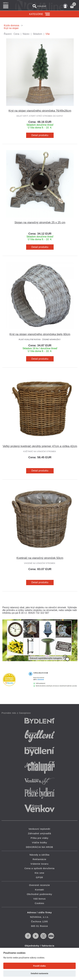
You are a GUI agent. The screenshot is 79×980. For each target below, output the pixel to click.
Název (26, 34)
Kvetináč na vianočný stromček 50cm (40, 558)
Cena (16, 34)
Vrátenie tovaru (39, 864)
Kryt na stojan (11, 28)
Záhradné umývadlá (39, 833)
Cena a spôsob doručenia (39, 868)
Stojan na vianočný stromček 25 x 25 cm (40, 222)
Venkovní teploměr (39, 829)
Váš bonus (40, 899)
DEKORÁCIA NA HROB (40, 847)
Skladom (37, 34)
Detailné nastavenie (39, 973)
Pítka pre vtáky (39, 838)
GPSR (39, 877)
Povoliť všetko (39, 966)
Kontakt (39, 890)
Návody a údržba (39, 855)
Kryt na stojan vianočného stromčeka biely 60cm (40, 334)
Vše (48, 34)
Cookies (39, 903)
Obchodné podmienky (40, 894)
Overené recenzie (40, 885)
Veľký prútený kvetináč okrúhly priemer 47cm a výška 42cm (40, 446)
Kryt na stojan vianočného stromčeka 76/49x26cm (40, 111)
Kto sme (39, 873)
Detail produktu (40, 135)
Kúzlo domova (12, 25)
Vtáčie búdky (39, 842)
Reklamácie (39, 859)
